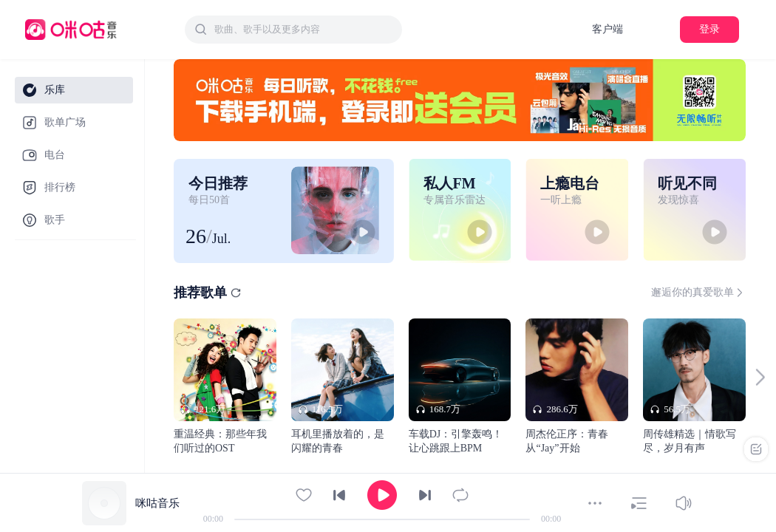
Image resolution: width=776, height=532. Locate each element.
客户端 (607, 29)
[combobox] (293, 30)
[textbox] (304, 30)
